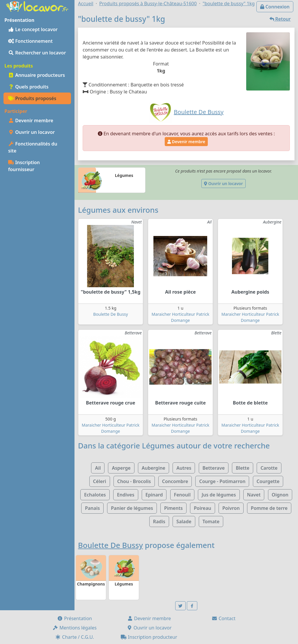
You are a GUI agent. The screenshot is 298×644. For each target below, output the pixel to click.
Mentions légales (74, 628)
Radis (159, 521)
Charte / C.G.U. (74, 637)
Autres (184, 468)
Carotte (269, 468)
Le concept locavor (33, 29)
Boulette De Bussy (110, 314)
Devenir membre (31, 120)
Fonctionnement (30, 41)
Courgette (268, 481)
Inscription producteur (149, 637)
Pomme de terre (269, 508)
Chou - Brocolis (134, 481)
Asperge (121, 468)
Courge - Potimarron (222, 481)
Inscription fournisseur (24, 166)
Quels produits (28, 87)
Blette (243, 468)
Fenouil (182, 495)
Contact (223, 618)
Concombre (175, 481)
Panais (92, 508)
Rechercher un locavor (37, 53)
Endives (126, 495)
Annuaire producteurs (37, 75)
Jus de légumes (219, 495)
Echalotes (95, 495)
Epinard (154, 495)
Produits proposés (32, 98)
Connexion (275, 7)
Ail (98, 468)
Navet (254, 495)
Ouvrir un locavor (31, 132)
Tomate (211, 521)
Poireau (203, 508)
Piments (173, 508)
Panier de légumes (132, 508)
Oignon (280, 495)
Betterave (214, 468)
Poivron (231, 508)
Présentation (74, 618)
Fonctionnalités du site (33, 147)
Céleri (100, 481)
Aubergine (154, 468)
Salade (184, 521)
